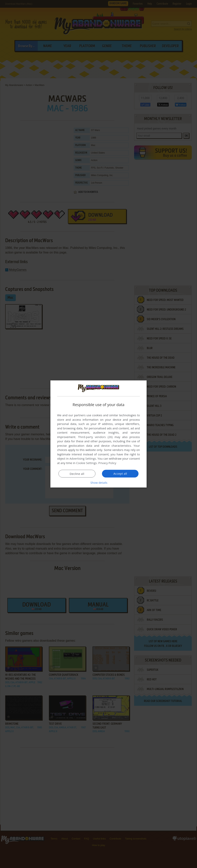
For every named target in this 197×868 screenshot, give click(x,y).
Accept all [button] (120, 473)
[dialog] (98, 434)
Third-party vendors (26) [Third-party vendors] (95, 437)
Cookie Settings (86, 463)
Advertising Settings (83, 458)
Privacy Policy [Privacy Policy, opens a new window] (107, 463)
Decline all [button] (77, 474)
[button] (98, 483)
